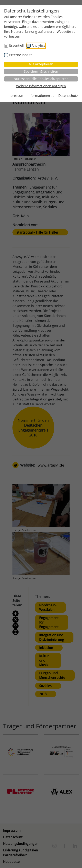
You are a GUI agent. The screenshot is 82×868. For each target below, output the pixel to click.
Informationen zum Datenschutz (53, 96)
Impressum (16, 96)
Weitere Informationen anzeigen (41, 86)
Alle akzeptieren (41, 64)
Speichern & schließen (41, 71)
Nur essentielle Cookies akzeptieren (41, 79)
